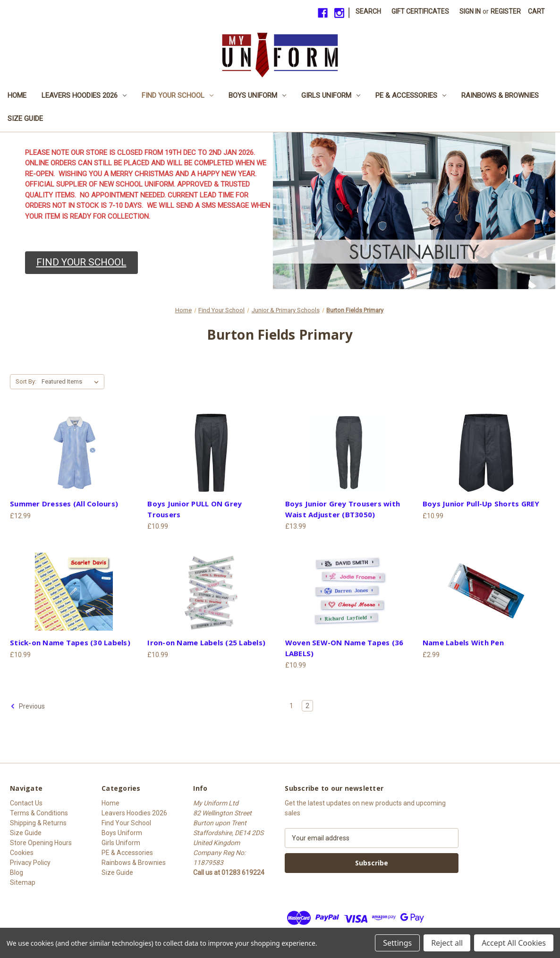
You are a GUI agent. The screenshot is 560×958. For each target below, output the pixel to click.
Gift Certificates (420, 11)
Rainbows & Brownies (500, 95)
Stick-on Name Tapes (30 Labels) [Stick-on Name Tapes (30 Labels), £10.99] (70, 642)
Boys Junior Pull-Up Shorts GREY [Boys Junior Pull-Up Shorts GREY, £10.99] (481, 504)
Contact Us (26, 803)
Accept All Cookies (514, 943)
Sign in (470, 11)
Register (506, 11)
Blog (17, 872)
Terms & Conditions (39, 813)
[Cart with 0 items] (536, 12)
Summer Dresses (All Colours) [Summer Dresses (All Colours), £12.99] (64, 504)
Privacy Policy (30, 863)
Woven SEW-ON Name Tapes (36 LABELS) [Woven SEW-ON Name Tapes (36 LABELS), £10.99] (344, 648)
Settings (397, 943)
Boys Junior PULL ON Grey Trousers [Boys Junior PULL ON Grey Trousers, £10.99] (195, 509)
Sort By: (26, 381)
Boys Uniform (257, 95)
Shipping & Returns (38, 823)
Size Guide (25, 119)
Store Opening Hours (41, 843)
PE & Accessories (411, 95)
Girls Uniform (331, 95)
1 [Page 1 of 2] (291, 706)
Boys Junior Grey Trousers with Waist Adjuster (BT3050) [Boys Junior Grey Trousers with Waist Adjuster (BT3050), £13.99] (343, 509)
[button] (81, 263)
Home (17, 95)
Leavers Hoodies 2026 (84, 95)
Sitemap (23, 882)
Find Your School (178, 95)
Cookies (22, 853)
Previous (28, 706)
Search (368, 11)
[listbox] (72, 382)
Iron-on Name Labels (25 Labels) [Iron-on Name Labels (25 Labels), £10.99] (206, 642)
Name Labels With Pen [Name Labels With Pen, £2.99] (463, 642)
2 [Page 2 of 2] (307, 706)
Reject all (447, 943)
